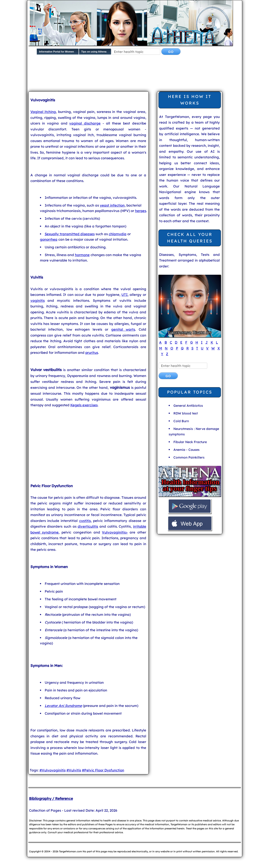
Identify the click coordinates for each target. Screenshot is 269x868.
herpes (141, 211)
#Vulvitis (74, 770)
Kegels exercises (84, 405)
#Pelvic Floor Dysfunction (103, 770)
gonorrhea (49, 239)
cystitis (85, 521)
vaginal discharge (85, 123)
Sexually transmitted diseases (70, 234)
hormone (82, 255)
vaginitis (38, 301)
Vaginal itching (43, 112)
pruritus (92, 353)
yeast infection (112, 205)
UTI (125, 295)
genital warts (123, 329)
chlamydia (118, 234)
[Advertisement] (138, 74)
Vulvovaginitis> (115, 532)
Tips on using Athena (94, 52)
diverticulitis (88, 526)
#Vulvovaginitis (53, 770)
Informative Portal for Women (57, 52)
